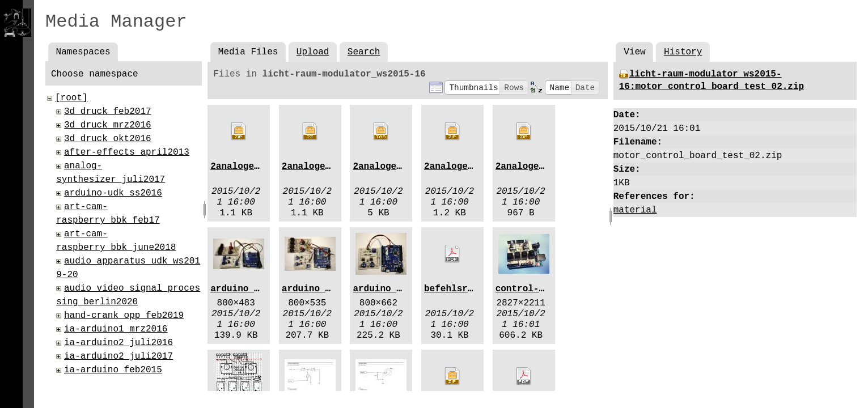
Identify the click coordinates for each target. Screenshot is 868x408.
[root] (71, 98)
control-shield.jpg (545, 289)
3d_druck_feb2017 (108, 112)
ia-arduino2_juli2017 (118, 356)
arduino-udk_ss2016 (113, 193)
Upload (313, 52)
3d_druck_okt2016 (108, 139)
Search (364, 52)
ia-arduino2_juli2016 (118, 343)
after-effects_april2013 (127, 152)
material (635, 210)
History (683, 52)
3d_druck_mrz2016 (108, 125)
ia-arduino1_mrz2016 (116, 329)
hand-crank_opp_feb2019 (124, 316)
